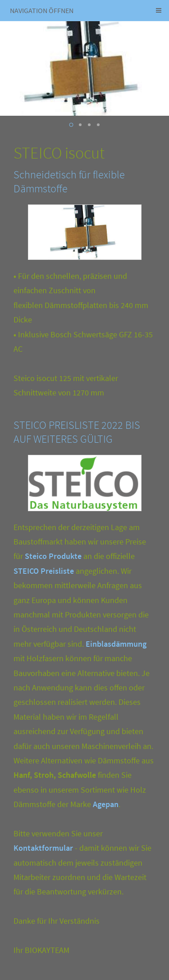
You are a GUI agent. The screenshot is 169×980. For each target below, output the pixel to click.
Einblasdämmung (116, 644)
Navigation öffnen (42, 10)
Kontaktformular (43, 848)
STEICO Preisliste (44, 571)
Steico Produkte (53, 556)
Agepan (106, 804)
